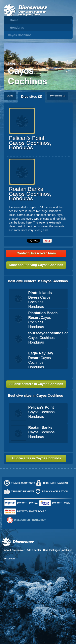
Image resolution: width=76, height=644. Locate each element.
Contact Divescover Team (36, 253)
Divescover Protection (30, 520)
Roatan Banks (26, 189)
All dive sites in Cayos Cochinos (36, 458)
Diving (10, 96)
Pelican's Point (27, 138)
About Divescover (14, 550)
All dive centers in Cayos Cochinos (36, 384)
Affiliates (67, 550)
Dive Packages (52, 550)
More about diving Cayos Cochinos (36, 265)
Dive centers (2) (58, 96)
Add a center (34, 550)
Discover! (10, 559)
